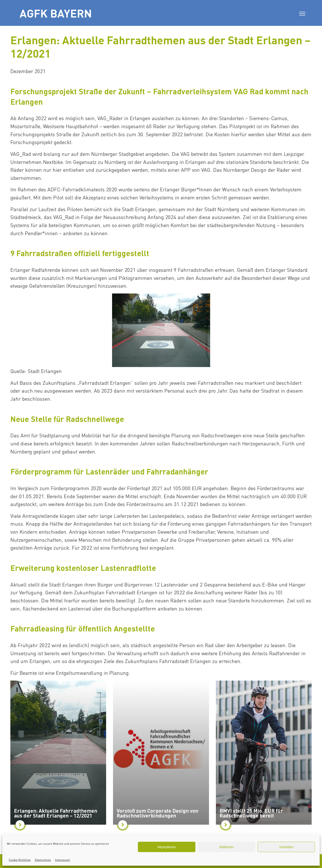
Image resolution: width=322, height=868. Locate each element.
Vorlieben (286, 847)
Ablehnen (226, 847)
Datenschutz (43, 860)
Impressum (62, 860)
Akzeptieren (167, 847)
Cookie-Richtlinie (20, 860)
